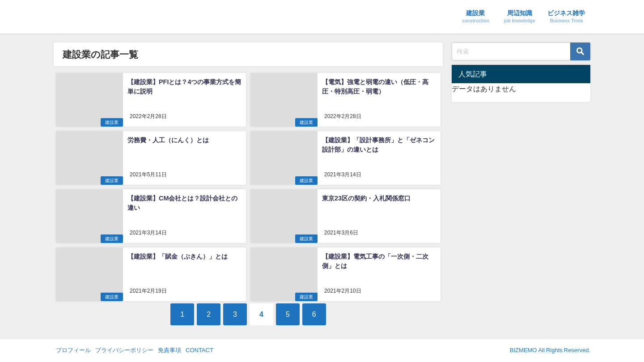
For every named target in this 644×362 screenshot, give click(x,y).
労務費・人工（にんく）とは (168, 140)
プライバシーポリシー (124, 350)
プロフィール (73, 350)
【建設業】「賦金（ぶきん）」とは (178, 256)
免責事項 (169, 350)
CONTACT (199, 350)
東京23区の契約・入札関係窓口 (366, 198)
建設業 (112, 122)
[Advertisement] (521, 162)
